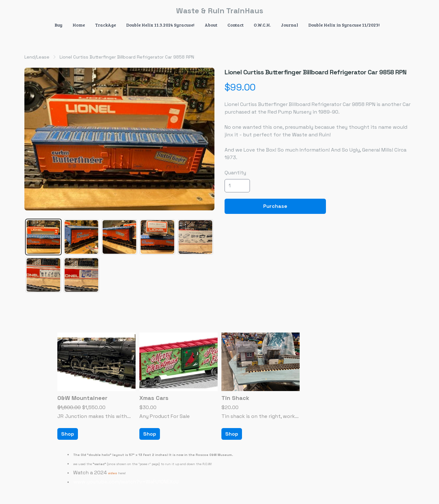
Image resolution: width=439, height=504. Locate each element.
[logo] (220, 11)
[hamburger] (29, 10)
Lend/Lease (37, 57)
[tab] (43, 237)
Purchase (275, 206)
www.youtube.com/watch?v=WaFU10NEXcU (126, 482)
